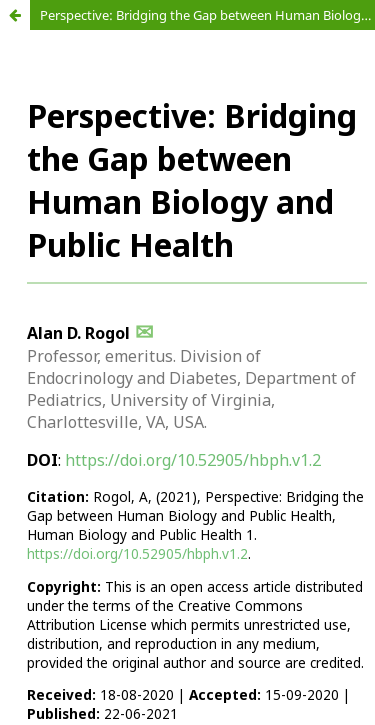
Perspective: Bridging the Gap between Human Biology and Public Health (207, 15)
